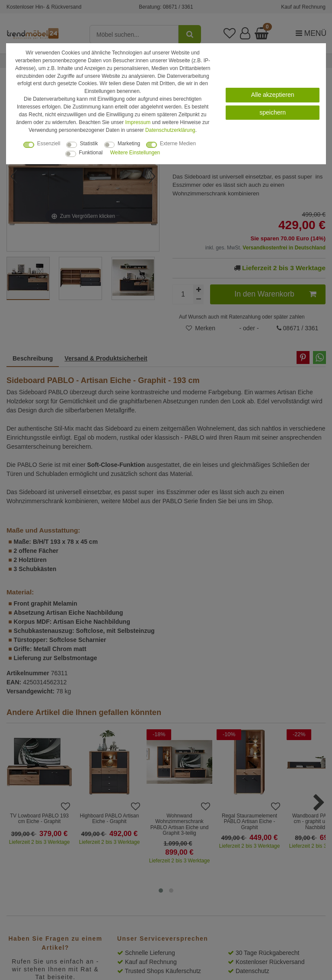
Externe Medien (178, 144)
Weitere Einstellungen (135, 153)
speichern (273, 112)
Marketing (129, 144)
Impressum (138, 122)
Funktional (91, 153)
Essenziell (49, 144)
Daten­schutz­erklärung (170, 130)
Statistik (89, 144)
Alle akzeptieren (273, 95)
